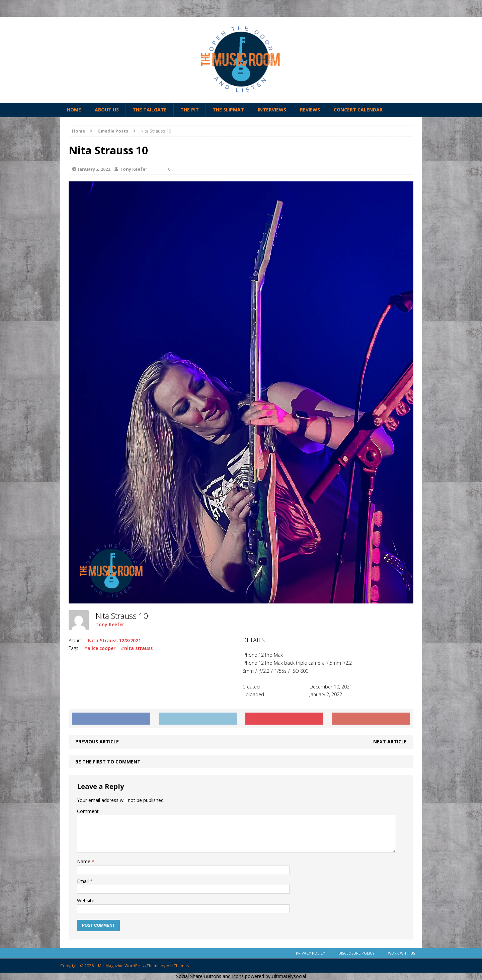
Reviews (310, 110)
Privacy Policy (310, 953)
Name (84, 861)
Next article (390, 742)
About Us (107, 110)
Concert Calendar (358, 110)
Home (74, 110)
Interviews (272, 110)
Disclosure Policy (356, 953)
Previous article (97, 742)
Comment (88, 811)
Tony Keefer (134, 169)
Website (86, 901)
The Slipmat (228, 110)
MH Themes (178, 966)
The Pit (190, 110)
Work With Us (401, 953)
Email (84, 881)
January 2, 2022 (94, 169)
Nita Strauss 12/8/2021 (114, 640)
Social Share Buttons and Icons (210, 976)
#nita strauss (137, 648)
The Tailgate (150, 110)
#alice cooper (100, 648)
